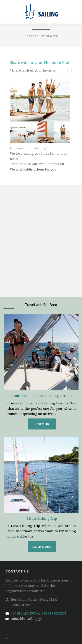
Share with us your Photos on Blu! (40, 62)
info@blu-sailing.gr (26, 618)
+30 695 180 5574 (24, 613)
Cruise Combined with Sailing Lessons (42, 396)
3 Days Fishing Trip (42, 518)
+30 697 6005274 (54, 613)
